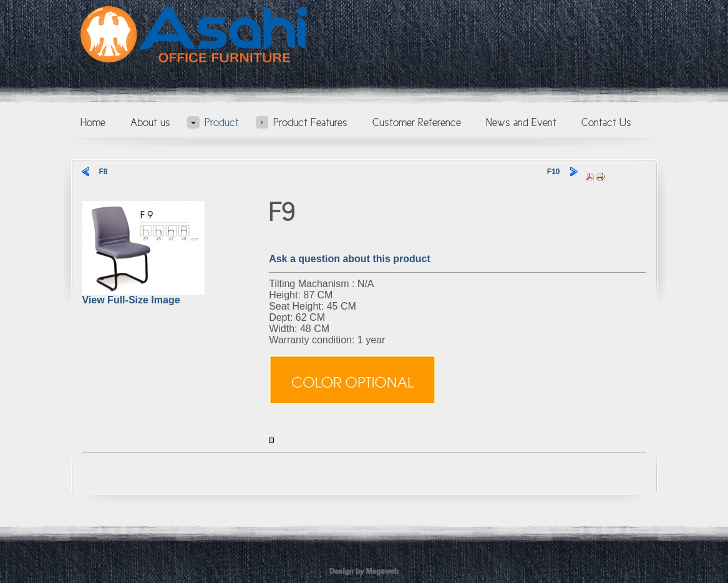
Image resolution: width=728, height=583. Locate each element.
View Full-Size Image (143, 296)
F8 (104, 172)
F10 (554, 172)
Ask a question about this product (350, 259)
